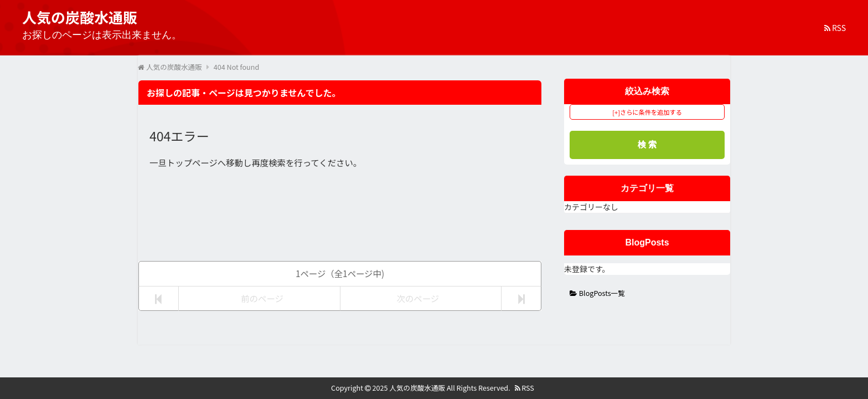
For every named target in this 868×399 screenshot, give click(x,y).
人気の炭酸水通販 (417, 388)
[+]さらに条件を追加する (647, 112)
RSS (835, 28)
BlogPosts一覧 (597, 293)
